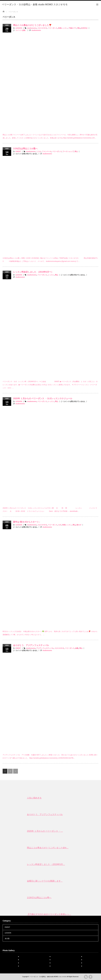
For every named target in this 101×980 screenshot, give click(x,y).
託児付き (84, 28)
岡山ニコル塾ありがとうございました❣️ (32, 25)
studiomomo (32, 28)
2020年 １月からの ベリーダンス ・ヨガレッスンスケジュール (43, 398)
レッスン (51, 275)
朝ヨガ (79, 525)
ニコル (39, 152)
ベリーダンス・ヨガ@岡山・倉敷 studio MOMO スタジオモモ (48, 977)
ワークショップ (68, 152)
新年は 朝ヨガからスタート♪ (27, 522)
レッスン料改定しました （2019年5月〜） (33, 272)
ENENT (18, 152)
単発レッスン (63, 28)
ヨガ (60, 525)
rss (86, 977)
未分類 (7, 939)
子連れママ (72, 28)
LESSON (19, 28)
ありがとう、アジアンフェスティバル (31, 645)
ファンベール (47, 152)
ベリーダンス (53, 28)
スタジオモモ (42, 28)
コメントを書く (21, 30)
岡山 (79, 28)
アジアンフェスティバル (45, 648)
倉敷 (77, 648)
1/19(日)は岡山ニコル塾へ (25, 149)
